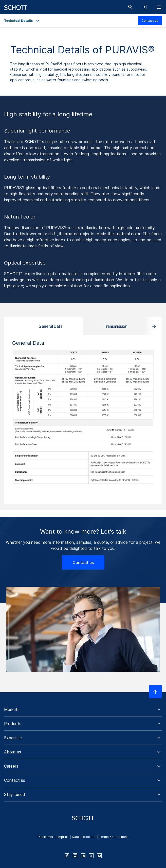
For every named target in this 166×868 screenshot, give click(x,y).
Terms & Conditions (114, 837)
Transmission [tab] (115, 326)
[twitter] (91, 856)
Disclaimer (45, 837)
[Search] (131, 7)
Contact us (150, 21)
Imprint (63, 837)
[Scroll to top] (155, 692)
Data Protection (84, 837)
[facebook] (67, 856)
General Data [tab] (50, 326)
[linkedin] (83, 856)
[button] (83, 709)
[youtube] (99, 856)
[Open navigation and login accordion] (145, 7)
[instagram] (75, 856)
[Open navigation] (159, 7)
